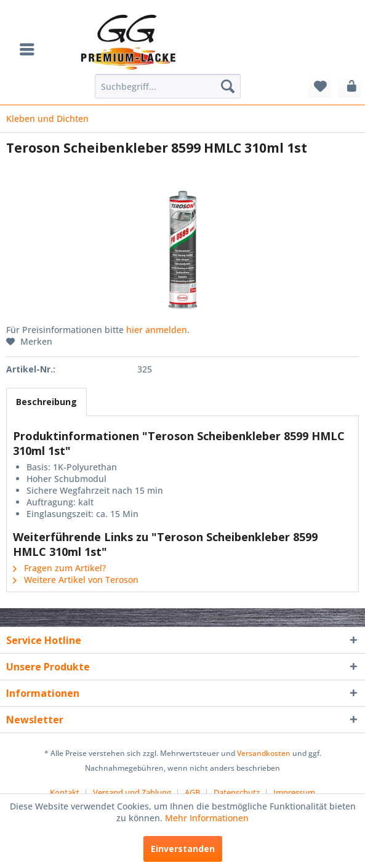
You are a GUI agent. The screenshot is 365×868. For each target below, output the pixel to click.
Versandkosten (264, 753)
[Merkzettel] (319, 86)
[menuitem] (30, 49)
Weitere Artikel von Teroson (76, 580)
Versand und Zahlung (132, 792)
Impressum (294, 792)
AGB (192, 792)
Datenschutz (237, 792)
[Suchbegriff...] (168, 86)
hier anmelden (157, 330)
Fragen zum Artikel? (59, 568)
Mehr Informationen (207, 818)
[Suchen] (228, 86)
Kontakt (65, 792)
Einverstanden (183, 849)
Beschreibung (46, 402)
